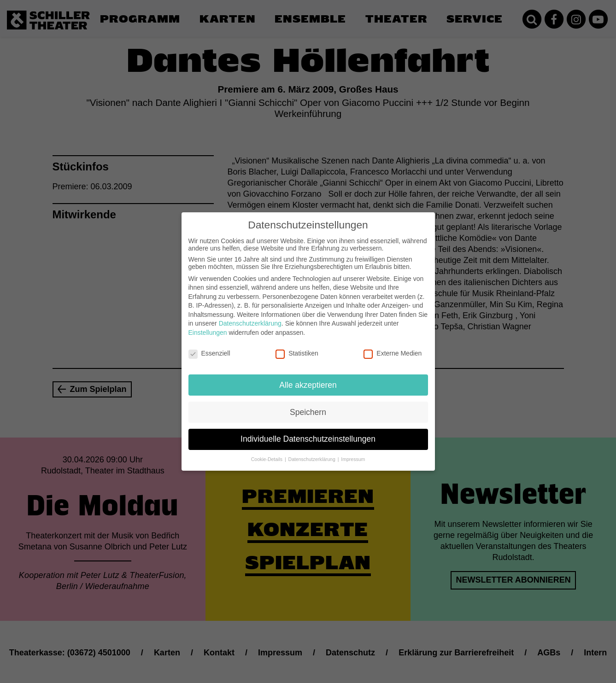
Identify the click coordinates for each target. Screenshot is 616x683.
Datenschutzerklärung (250, 316)
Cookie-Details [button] (267, 452)
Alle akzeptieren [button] (308, 377)
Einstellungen (208, 325)
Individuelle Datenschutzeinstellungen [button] (308, 432)
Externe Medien (393, 346)
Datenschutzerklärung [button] (313, 452)
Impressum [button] (353, 452)
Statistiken (297, 346)
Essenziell (209, 346)
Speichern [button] (308, 404)
